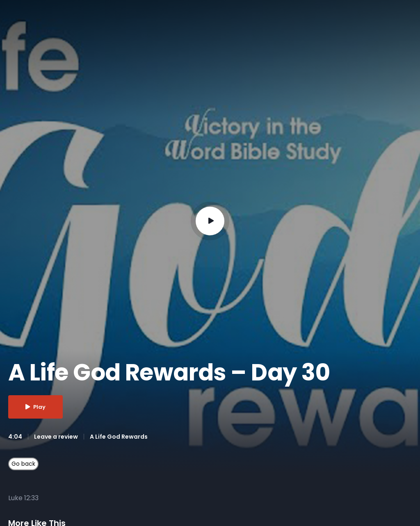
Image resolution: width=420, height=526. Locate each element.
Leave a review (56, 437)
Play (35, 407)
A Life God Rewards (119, 437)
